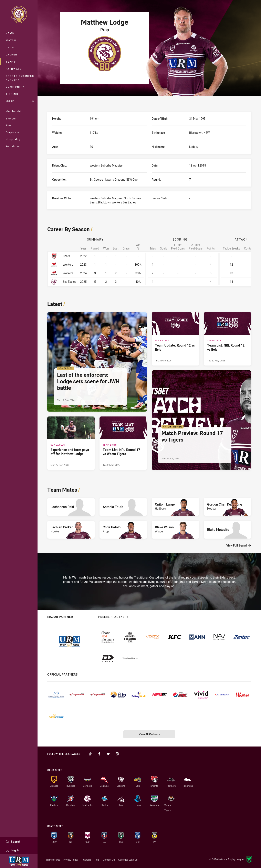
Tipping (12, 94)
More (20, 101)
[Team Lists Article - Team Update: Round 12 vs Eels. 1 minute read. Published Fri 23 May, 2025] (175, 339)
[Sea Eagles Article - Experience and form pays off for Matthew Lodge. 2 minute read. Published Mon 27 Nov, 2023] (71, 443)
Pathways (14, 69)
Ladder (12, 55)
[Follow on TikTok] (90, 754)
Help (97, 860)
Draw (10, 47)
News (10, 33)
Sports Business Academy (20, 78)
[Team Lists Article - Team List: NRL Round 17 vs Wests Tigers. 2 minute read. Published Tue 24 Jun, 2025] (123, 443)
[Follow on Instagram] (117, 754)
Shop (9, 125)
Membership (14, 111)
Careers (87, 860)
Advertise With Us (128, 860)
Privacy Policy (71, 860)
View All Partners (149, 734)
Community (15, 87)
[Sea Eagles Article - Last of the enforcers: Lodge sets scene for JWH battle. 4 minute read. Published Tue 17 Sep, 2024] (97, 362)
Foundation (13, 146)
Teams (11, 62)
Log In (13, 850)
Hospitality (13, 139)
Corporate (12, 132)
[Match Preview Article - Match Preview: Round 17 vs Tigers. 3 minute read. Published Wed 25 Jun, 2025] (201, 420)
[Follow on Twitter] (108, 754)
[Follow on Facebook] (99, 754)
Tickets (11, 118)
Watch (11, 40)
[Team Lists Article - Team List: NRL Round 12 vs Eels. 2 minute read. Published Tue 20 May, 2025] (228, 339)
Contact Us (109, 860)
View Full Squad (239, 545)
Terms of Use (53, 860)
